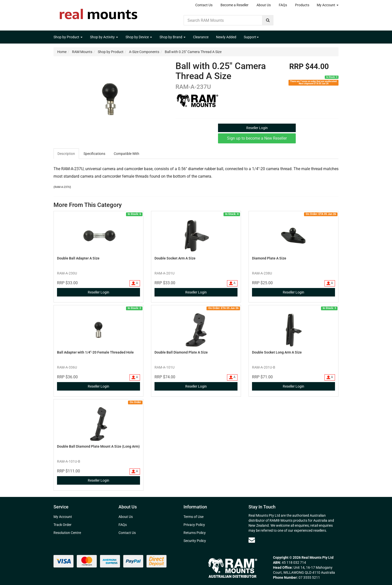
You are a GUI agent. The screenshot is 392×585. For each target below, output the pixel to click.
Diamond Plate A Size (269, 258)
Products (302, 5)
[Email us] (252, 540)
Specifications (94, 154)
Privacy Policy (194, 525)
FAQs (283, 5)
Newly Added (226, 37)
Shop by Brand (172, 37)
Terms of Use (193, 517)
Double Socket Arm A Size (175, 258)
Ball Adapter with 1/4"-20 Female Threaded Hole (95, 352)
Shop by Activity (104, 37)
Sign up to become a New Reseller (257, 138)
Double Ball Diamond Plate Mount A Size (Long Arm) (98, 446)
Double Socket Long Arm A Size (277, 352)
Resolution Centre (67, 533)
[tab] (66, 154)
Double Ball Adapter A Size (78, 258)
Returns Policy (195, 533)
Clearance (201, 37)
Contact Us (204, 5)
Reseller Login (257, 128)
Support (251, 37)
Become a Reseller (234, 5)
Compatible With (126, 154)
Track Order (62, 525)
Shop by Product (68, 37)
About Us (264, 5)
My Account (328, 5)
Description (66, 154)
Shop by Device (139, 37)
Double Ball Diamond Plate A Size (181, 352)
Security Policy (195, 541)
